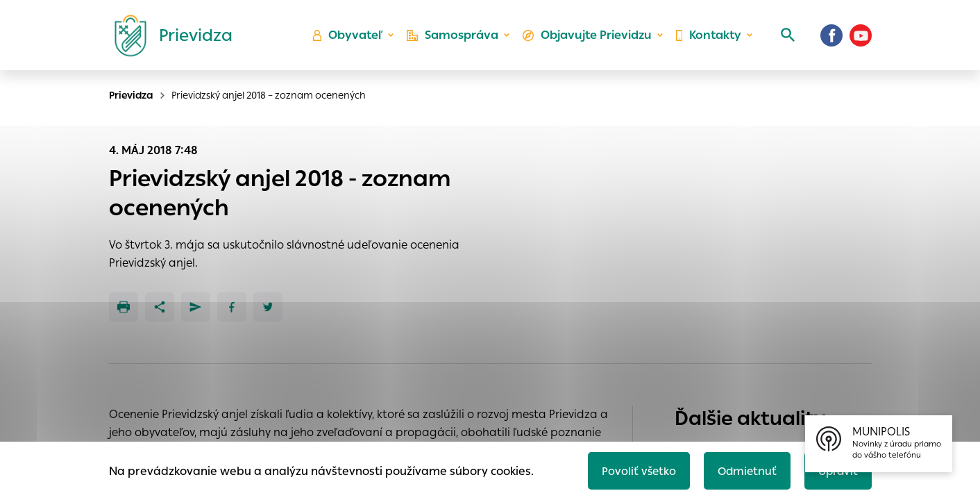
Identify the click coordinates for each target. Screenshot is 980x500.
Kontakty (708, 39)
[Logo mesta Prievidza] (168, 38)
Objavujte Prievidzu (588, 39)
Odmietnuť (743, 470)
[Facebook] (831, 38)
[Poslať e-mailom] (196, 307)
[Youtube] (861, 38)
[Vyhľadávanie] (786, 38)
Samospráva (456, 39)
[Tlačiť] (124, 307)
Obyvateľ (352, 39)
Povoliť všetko (633, 470)
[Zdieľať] (160, 307)
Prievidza (131, 95)
